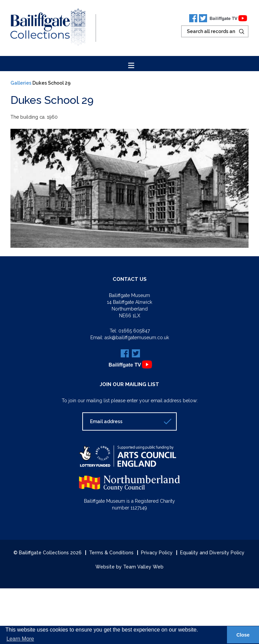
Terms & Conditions (111, 553)
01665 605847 (134, 331)
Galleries (21, 83)
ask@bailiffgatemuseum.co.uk (137, 338)
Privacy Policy (157, 553)
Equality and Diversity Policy (212, 553)
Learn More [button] (20, 639)
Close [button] (243, 635)
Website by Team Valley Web (129, 567)
